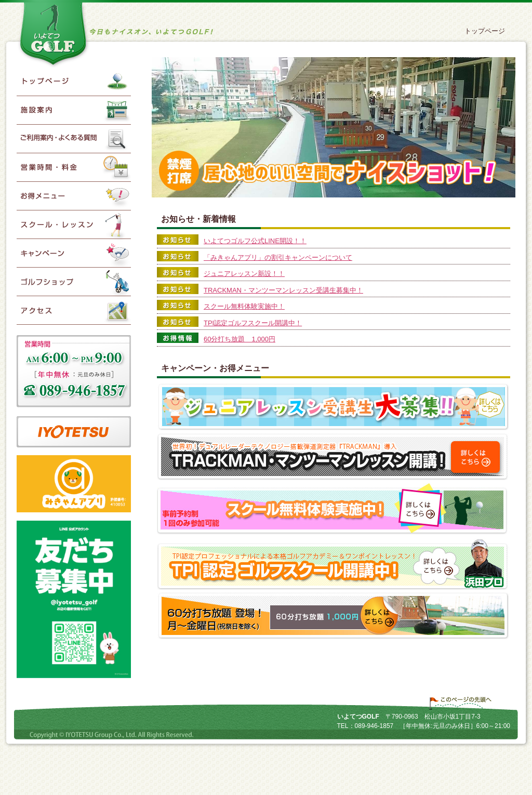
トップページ (485, 31)
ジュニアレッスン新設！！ (244, 274)
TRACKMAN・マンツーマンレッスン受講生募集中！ (283, 290)
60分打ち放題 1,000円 (240, 339)
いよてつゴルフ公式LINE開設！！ (255, 241)
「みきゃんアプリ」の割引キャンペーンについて (278, 257)
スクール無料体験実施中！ (244, 306)
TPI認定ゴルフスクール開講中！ (253, 323)
